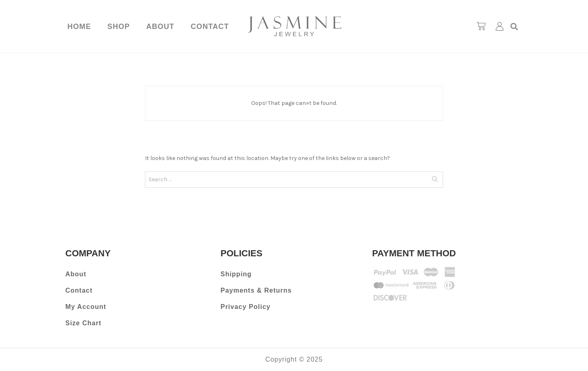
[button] (514, 26)
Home (79, 27)
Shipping (236, 274)
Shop (119, 27)
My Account (86, 307)
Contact (210, 27)
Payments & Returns (256, 290)
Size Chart (83, 323)
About (160, 27)
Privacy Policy (246, 307)
